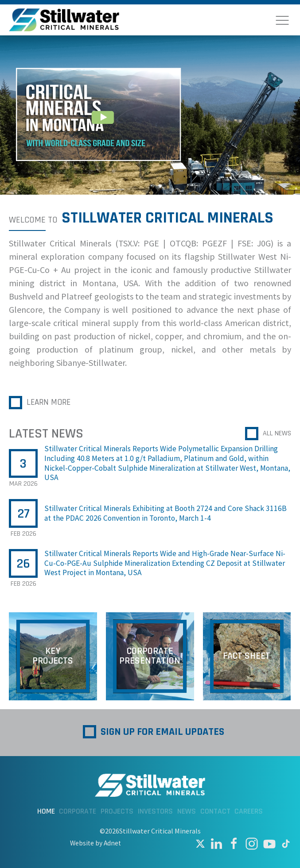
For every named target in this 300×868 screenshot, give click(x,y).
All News (277, 433)
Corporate (78, 812)
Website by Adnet (95, 843)
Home (46, 812)
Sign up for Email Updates (162, 732)
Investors (155, 812)
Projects (117, 812)
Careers (249, 812)
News (187, 812)
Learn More (50, 403)
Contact (215, 812)
